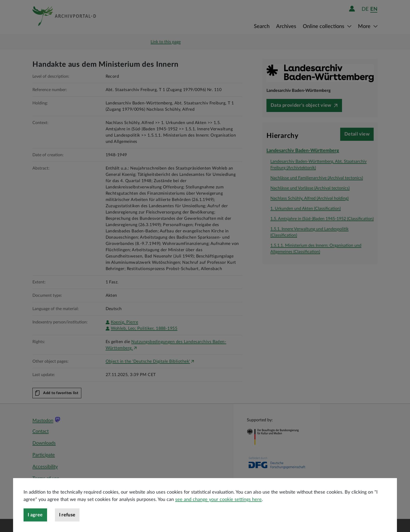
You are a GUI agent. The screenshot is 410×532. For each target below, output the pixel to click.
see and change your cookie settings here (218, 508)
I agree (35, 524)
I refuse (67, 524)
